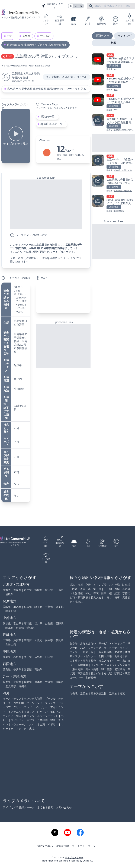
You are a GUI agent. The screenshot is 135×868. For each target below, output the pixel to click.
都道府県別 (60, 19)
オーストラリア (12, 699)
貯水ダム (96, 673)
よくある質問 (45, 807)
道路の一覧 (47, 117)
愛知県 (30, 628)
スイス (33, 724)
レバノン (42, 712)
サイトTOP (46, 19)
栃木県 (17, 607)
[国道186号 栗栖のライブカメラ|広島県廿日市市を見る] (113, 123)
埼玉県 (38, 607)
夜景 (83, 589)
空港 (88, 585)
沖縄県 (23, 686)
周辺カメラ (102, 36)
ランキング (125, 36)
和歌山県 (11, 645)
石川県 (28, 624)
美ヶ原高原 (92, 669)
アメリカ (21, 729)
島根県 (17, 657)
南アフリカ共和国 (37, 720)
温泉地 (113, 694)
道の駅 (108, 673)
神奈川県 (11, 611)
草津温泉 (83, 673)
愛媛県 (28, 669)
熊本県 (38, 682)
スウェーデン (19, 724)
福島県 (9, 594)
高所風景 (91, 678)
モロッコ (56, 712)
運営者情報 (62, 846)
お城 (117, 589)
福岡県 (7, 682)
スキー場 (114, 585)
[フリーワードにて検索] (91, 6)
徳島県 (7, 669)
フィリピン (17, 720)
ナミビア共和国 (12, 716)
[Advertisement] (46, 204)
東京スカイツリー (109, 661)
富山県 (17, 624)
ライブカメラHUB (74, 858)
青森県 (17, 590)
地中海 (118, 656)
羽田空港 (107, 669)
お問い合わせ (64, 807)
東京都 (60, 607)
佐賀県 (17, 682)
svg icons (64, 861)
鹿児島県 (11, 686)
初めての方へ (45, 846)
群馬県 (28, 607)
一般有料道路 (104, 652)
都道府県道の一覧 (52, 124)
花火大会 (96, 598)
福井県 (38, 624)
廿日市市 (45, 36)
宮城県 (38, 590)
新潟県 (7, 624)
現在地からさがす (52, 6)
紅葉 (117, 593)
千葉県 (49, 607)
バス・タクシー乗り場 (93, 648)
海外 (115, 21)
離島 (104, 593)
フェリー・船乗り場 (81, 652)
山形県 (60, 590)
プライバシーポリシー (85, 846)
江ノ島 (95, 665)
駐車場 (126, 585)
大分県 (49, 682)
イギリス (53, 724)
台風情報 (101, 21)
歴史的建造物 (99, 694)
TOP (10, 36)
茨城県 (7, 607)
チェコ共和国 (16, 703)
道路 (74, 21)
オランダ (29, 716)
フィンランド (34, 703)
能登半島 (120, 669)
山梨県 (49, 624)
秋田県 (49, 590)
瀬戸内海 (78, 669)
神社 (88, 593)
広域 (32, 729)
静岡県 (20, 628)
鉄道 (75, 589)
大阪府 (38, 640)
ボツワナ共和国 (33, 699)
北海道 (7, 590)
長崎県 (28, 682)
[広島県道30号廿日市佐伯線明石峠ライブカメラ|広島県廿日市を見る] (113, 183)
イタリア (29, 712)
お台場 (74, 643)
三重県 (7, 640)
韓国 (53, 720)
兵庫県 (49, 640)
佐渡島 (118, 652)
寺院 (96, 593)
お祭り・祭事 (112, 598)
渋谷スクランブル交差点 (116, 665)
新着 (113, 43)
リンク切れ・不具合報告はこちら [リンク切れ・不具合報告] (67, 77)
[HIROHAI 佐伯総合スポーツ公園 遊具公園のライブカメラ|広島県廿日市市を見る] (113, 103)
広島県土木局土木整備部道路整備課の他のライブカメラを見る (47, 89)
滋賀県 (17, 640)
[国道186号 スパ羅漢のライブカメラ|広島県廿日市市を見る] (113, 163)
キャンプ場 (100, 585)
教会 (93, 661)
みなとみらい (88, 643)
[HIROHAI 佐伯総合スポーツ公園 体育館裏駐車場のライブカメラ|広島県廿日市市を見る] (113, 62)
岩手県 (28, 590)
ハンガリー (41, 707)
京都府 (28, 640)
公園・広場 (105, 656)
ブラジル (50, 699)
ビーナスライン (118, 648)
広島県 (26, 36)
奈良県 (60, 640)
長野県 (60, 624)
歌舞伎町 (83, 665)
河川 (88, 21)
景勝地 (84, 694)
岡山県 (28, 657)
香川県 (17, 669)
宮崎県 (60, 682)
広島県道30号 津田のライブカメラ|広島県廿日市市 (37, 45)
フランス (50, 703)
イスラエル (15, 712)
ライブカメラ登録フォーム (19, 807)
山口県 (49, 657)
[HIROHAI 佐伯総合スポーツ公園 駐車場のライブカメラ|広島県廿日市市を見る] (113, 82)
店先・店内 (81, 661)
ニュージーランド (48, 716)
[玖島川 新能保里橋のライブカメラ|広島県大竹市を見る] (113, 204)
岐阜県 (9, 628)
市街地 (74, 694)
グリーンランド (23, 707)
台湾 (42, 724)
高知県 (38, 669)
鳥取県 (7, 657)
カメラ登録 (129, 19)
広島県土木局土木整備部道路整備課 (35, 66)
